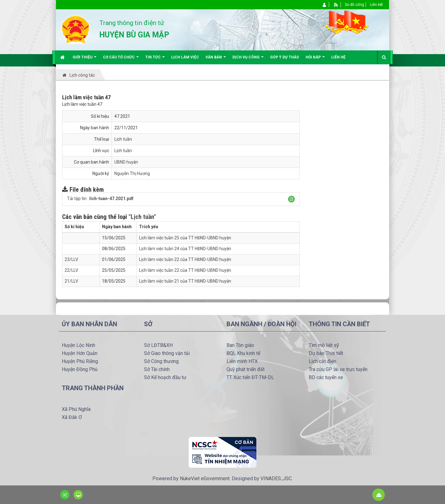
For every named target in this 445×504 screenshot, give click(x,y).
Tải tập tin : (100, 199)
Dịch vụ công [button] (248, 60)
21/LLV (71, 281)
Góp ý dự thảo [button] (285, 57)
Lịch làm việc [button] (185, 57)
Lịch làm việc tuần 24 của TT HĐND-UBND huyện (185, 249)
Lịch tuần (123, 139)
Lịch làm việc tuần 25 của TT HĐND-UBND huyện (185, 238)
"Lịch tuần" (142, 217)
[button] (291, 199)
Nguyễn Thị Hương (132, 173)
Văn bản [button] (216, 60)
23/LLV (71, 259)
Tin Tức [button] (155, 60)
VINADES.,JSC (276, 478)
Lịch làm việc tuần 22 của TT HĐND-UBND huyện (185, 259)
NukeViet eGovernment (205, 478)
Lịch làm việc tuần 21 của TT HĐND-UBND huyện (185, 281)
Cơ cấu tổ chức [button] (121, 60)
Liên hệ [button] (338, 57)
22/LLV (71, 270)
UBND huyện (126, 162)
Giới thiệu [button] (85, 60)
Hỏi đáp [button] (315, 60)
